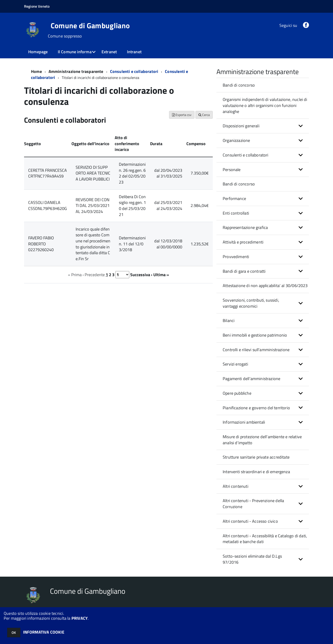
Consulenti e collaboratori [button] (246, 155)
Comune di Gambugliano (90, 25)
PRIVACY (80, 618)
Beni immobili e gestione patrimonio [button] (255, 335)
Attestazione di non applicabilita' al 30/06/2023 (265, 286)
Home (36, 71)
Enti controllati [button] (236, 213)
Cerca (204, 115)
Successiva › (141, 275)
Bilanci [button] (229, 320)
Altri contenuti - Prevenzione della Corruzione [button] (253, 504)
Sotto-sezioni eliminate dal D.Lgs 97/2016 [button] (252, 559)
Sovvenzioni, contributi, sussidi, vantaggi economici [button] (251, 303)
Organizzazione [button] (236, 140)
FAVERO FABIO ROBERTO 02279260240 (41, 244)
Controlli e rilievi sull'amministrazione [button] (256, 350)
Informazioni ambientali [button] (244, 422)
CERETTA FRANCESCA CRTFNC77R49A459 (48, 173)
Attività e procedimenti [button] (243, 242)
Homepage (38, 52)
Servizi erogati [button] (235, 364)
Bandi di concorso (239, 85)
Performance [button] (234, 199)
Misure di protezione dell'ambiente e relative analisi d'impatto (262, 440)
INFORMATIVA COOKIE (44, 632)
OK (14, 633)
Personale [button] (232, 170)
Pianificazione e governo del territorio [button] (256, 408)
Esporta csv (182, 115)
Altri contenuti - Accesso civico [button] (250, 521)
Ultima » (161, 275)
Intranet (134, 52)
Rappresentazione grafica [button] (245, 227)
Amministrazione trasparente (76, 71)
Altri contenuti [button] (236, 486)
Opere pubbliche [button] (237, 393)
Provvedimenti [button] (236, 257)
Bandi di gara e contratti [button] (244, 271)
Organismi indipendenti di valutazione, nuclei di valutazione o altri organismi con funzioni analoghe (265, 105)
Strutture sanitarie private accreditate (256, 457)
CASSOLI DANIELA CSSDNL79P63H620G (48, 205)
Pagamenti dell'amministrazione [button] (251, 379)
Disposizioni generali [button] (241, 126)
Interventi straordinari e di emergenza (256, 472)
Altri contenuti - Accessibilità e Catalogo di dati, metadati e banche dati (265, 539)
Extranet (109, 52)
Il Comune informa (75, 52)
